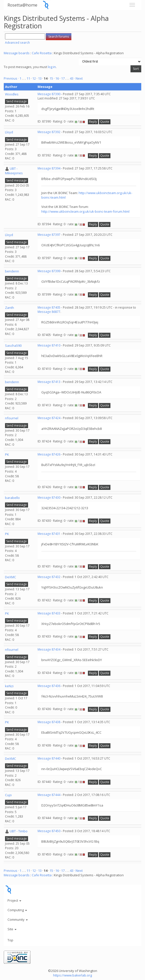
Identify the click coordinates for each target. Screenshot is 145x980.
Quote (105, 122)
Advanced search (17, 43)
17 (63, 78)
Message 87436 (49, 686)
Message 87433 (49, 613)
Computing (17, 910)
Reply (93, 122)
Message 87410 (49, 345)
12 (34, 78)
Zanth (10, 308)
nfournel (12, 418)
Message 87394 (49, 168)
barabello (12, 498)
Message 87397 (49, 235)
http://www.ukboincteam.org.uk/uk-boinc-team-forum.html (85, 211)
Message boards (17, 53)
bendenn (12, 271)
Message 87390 (49, 94)
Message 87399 (49, 271)
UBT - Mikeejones (14, 171)
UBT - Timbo (19, 831)
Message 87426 (49, 454)
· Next (78, 78)
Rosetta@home (22, 5)
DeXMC (11, 577)
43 (72, 78)
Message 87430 (49, 498)
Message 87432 (49, 577)
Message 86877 (49, 312)
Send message (17, 101)
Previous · (12, 78)
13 (40, 78)
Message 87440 (49, 758)
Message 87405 (49, 307)
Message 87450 (49, 831)
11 (28, 78)
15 (51, 78)
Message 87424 (49, 418)
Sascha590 (13, 345)
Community (18, 919)
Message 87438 (49, 722)
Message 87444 (49, 795)
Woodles (12, 94)
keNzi (9, 686)
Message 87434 (49, 649)
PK (7, 454)
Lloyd (9, 132)
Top (10, 940)
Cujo (8, 795)
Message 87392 (49, 132)
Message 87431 (49, 534)
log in (52, 67)
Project (14, 900)
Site (12, 929)
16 (57, 78)
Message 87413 (49, 382)
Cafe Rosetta (42, 53)
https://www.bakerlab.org (72, 975)
